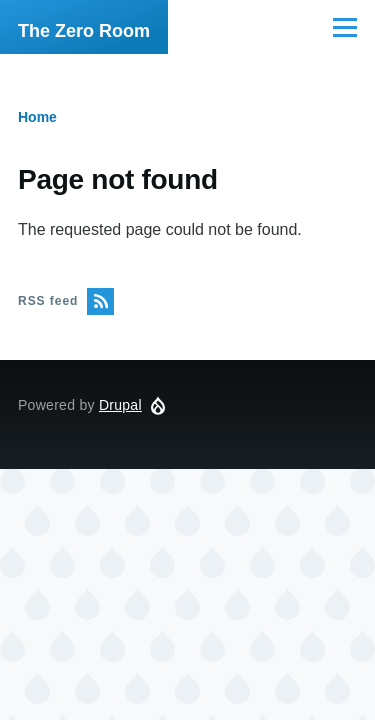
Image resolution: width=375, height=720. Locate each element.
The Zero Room (84, 31)
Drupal (120, 405)
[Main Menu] (345, 27)
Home (37, 117)
